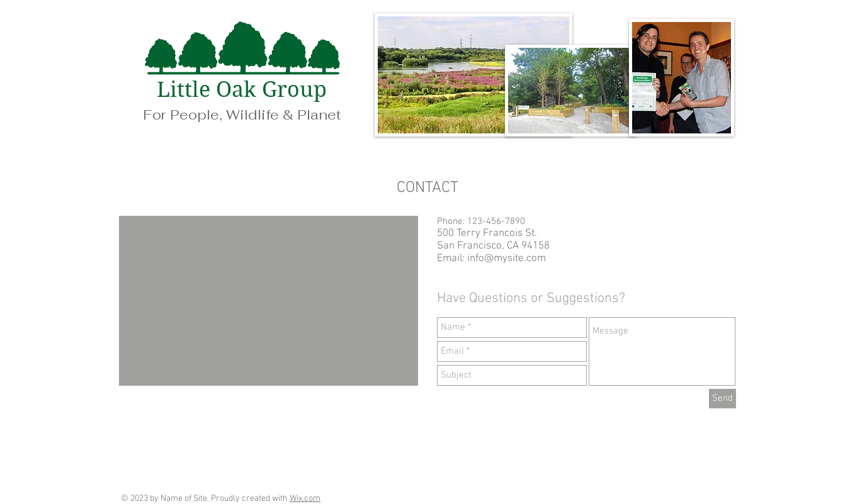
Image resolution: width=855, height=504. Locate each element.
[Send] (722, 399)
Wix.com (305, 499)
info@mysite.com (507, 259)
